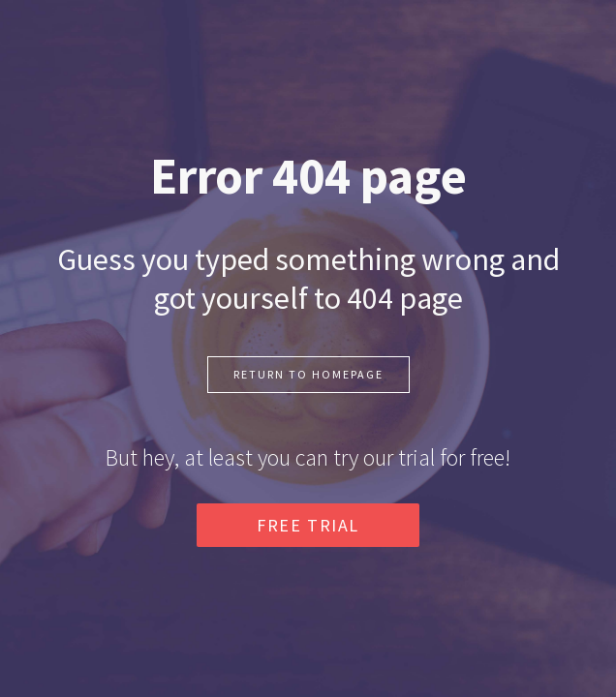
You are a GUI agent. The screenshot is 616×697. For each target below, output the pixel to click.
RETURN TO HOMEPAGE (308, 374)
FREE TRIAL (308, 525)
